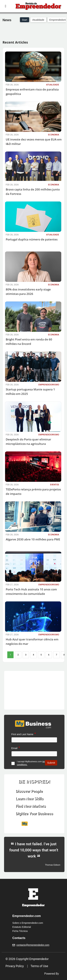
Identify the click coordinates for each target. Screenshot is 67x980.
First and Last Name (22, 734)
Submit (51, 763)
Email (14, 748)
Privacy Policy (15, 966)
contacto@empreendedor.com (33, 945)
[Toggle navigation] (5, 6)
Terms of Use (39, 966)
